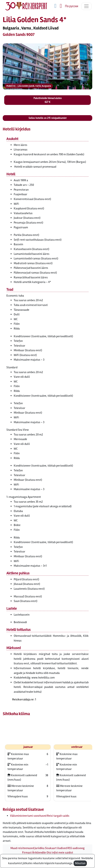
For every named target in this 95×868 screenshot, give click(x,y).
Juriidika (40, 848)
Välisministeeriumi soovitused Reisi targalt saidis (40, 816)
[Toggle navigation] (86, 6)
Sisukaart (51, 848)
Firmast (27, 853)
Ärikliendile (39, 853)
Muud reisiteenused (22, 848)
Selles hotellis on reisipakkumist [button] (47, 118)
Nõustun (80, 863)
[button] (47, 69)
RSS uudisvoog (76, 848)
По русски (72, 6)
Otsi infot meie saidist (60, 853)
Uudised (62, 848)
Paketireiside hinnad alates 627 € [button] (48, 100)
